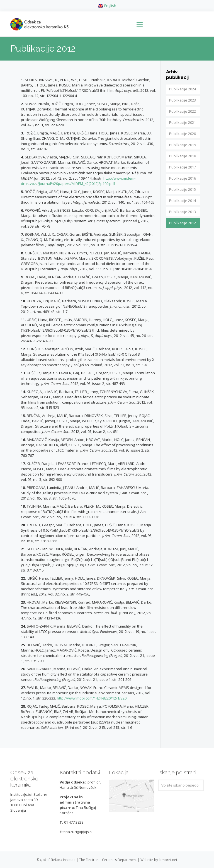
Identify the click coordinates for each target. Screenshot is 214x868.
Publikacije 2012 (183, 223)
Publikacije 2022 (183, 111)
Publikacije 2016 (183, 178)
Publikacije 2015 (183, 189)
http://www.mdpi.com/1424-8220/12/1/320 (92, 698)
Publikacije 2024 (183, 89)
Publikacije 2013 (183, 212)
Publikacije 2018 (183, 156)
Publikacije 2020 (183, 134)
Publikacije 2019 (183, 145)
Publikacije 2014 (183, 201)
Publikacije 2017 (183, 167)
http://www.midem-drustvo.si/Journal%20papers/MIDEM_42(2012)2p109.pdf (78, 181)
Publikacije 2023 (183, 100)
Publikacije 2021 (183, 122)
